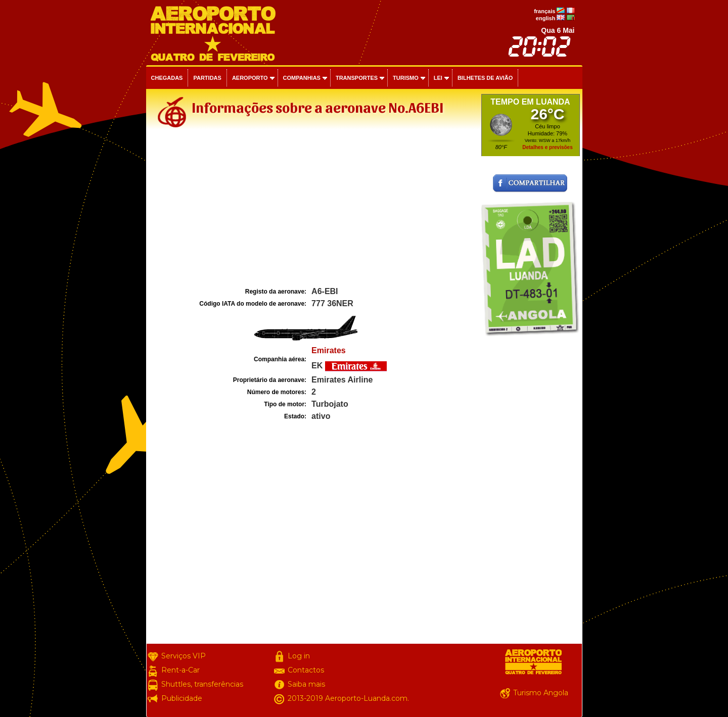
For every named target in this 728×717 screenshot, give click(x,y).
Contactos (306, 670)
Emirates (329, 350)
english (546, 18)
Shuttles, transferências (202, 684)
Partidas (207, 78)
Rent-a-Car (180, 670)
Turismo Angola (541, 693)
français (544, 11)
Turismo (406, 78)
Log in (299, 656)
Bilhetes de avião (485, 78)
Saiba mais (306, 684)
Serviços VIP (184, 656)
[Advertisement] (312, 209)
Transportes (357, 78)
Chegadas (167, 78)
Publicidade (182, 698)
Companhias (302, 78)
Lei (438, 78)
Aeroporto (250, 78)
